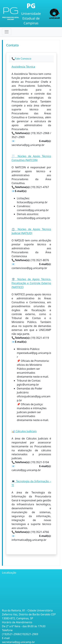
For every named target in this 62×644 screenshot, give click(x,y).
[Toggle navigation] (7, 32)
